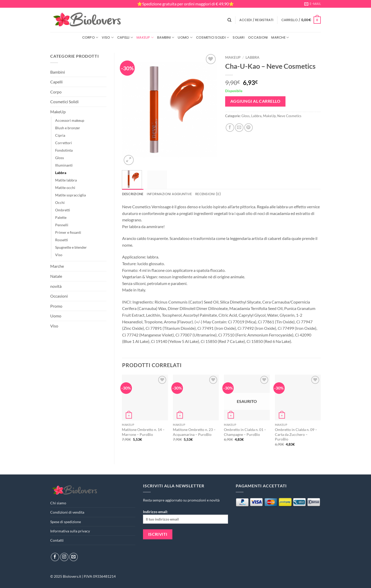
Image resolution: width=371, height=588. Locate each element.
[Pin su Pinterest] (248, 128)
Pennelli (62, 225)
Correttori (64, 143)
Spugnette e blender (71, 247)
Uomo (185, 37)
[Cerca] (229, 20)
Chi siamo (58, 503)
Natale (56, 276)
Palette (61, 217)
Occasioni (258, 37)
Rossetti (62, 240)
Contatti (57, 540)
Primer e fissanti (68, 232)
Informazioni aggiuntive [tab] (169, 194)
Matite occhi (65, 188)
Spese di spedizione (66, 522)
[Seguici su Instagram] (64, 557)
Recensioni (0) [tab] (208, 194)
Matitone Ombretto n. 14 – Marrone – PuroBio (143, 432)
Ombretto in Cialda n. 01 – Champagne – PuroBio (245, 432)
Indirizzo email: (185, 517)
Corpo (90, 37)
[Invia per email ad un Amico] (239, 128)
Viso (108, 37)
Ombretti (63, 210)
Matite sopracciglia (70, 195)
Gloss (60, 158)
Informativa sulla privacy (70, 531)
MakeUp (145, 37)
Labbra (61, 173)
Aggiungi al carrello (255, 101)
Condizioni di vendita (67, 512)
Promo (56, 306)
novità (56, 286)
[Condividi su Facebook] (230, 128)
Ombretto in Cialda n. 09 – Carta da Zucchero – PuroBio (296, 434)
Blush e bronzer (68, 128)
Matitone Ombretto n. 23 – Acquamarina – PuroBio (194, 432)
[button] (256, 20)
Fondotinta (64, 150)
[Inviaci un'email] (74, 557)
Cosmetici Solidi (213, 37)
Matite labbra (66, 180)
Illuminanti (64, 165)
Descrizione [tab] (133, 194)
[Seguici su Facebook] (55, 557)
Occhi (60, 202)
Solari (239, 37)
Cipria (60, 135)
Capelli (125, 37)
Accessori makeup (70, 120)
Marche (280, 37)
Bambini (166, 37)
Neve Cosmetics (289, 116)
